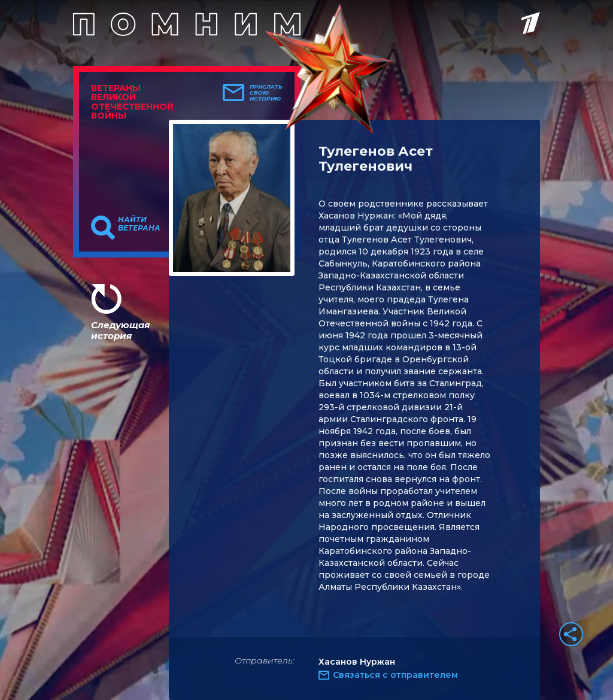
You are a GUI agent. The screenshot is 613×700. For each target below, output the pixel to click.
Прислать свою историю (266, 93)
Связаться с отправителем (395, 675)
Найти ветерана (139, 224)
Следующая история (120, 330)
